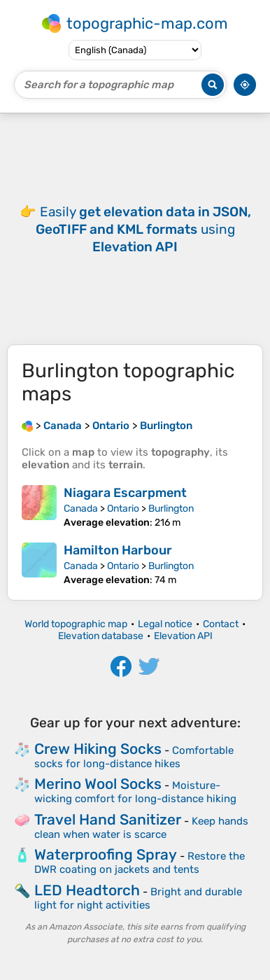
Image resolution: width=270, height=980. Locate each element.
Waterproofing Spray (106, 854)
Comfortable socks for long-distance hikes (134, 757)
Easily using (143, 229)
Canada (81, 509)
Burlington (171, 509)
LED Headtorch (87, 890)
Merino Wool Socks (98, 784)
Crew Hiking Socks (98, 749)
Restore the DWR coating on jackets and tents (140, 863)
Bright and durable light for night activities (138, 898)
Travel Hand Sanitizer (108, 819)
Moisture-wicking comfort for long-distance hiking (135, 792)
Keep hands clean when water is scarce (141, 828)
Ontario (123, 509)
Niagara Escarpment (125, 493)
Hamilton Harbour (118, 550)
